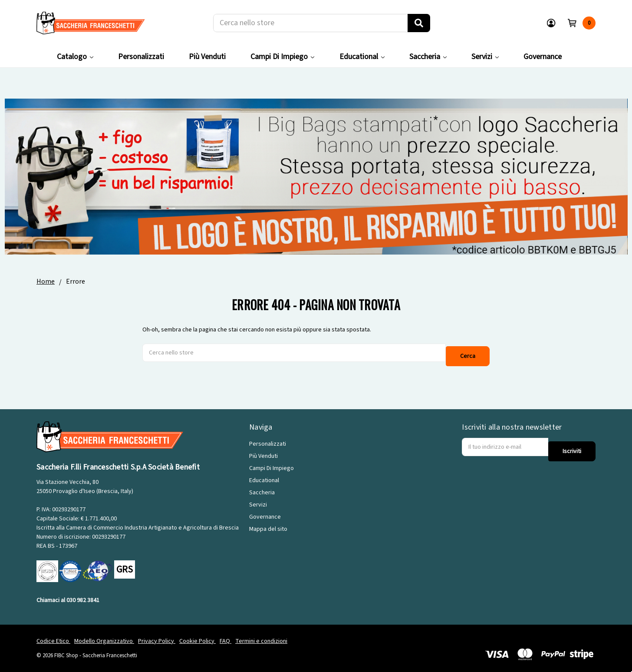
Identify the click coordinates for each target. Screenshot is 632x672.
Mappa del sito (268, 523)
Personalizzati (141, 57)
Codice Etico (53, 635)
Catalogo (75, 57)
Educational (362, 57)
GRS (125, 563)
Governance (543, 57)
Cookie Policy (197, 635)
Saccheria (428, 57)
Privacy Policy (157, 635)
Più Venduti (207, 57)
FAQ (225, 635)
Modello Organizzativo (104, 635)
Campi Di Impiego (282, 57)
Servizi (485, 57)
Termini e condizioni (261, 635)
